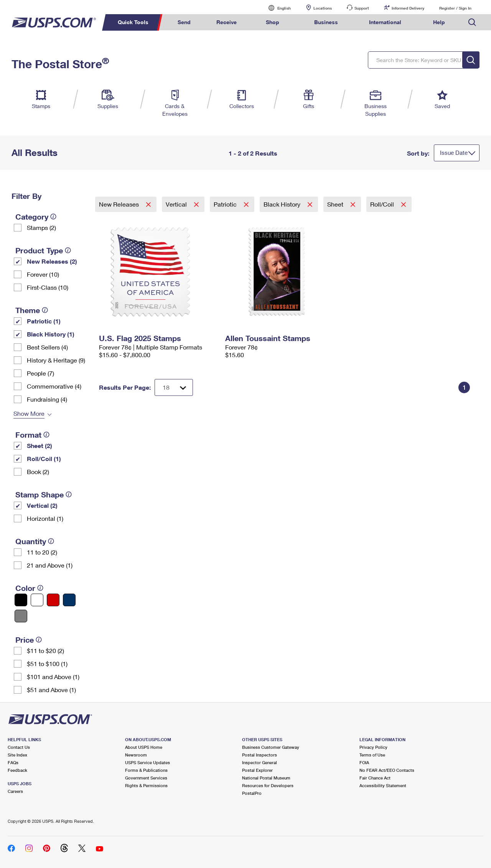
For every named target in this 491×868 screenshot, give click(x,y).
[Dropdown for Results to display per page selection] (174, 387)
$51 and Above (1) (51, 690)
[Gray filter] (21, 616)
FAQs (13, 762)
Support (362, 8)
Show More (29, 413)
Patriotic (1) (44, 321)
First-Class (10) (48, 287)
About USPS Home (144, 747)
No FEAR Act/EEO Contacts (387, 770)
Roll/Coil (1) (44, 459)
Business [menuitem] (326, 22)
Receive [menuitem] (227, 22)
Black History (283, 204)
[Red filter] (53, 600)
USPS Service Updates (147, 762)
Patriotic (226, 204)
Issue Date (454, 153)
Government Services (146, 778)
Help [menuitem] (439, 22)
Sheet (336, 204)
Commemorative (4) (54, 386)
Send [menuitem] (184, 22)
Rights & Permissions (146, 785)
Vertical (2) (42, 505)
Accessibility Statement (383, 785)
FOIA (364, 762)
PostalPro (252, 793)
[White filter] (37, 600)
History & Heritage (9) (56, 360)
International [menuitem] (385, 22)
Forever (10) (43, 274)
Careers (15, 791)
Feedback (17, 770)
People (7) (40, 373)
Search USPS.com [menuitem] (472, 22)
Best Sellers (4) (47, 347)
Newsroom (136, 755)
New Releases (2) (52, 261)
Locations (323, 8)
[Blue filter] (69, 600)
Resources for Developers (268, 785)
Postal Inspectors (260, 755)
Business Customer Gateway (271, 747)
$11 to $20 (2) (45, 651)
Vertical (177, 204)
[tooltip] (53, 217)
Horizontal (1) (45, 518)
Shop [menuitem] (273, 22)
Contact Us (19, 747)
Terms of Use (372, 755)
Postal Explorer (257, 770)
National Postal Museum (266, 778)
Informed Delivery (408, 8)
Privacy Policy (373, 747)
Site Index (17, 755)
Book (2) (38, 472)
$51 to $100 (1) (47, 664)
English (276, 8)
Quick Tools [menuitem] (133, 22)
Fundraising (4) (47, 399)
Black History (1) (51, 334)
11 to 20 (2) (42, 552)
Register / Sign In (455, 8)
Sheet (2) (40, 445)
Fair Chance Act (375, 778)
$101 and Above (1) (53, 677)
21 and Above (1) (50, 565)
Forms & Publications (146, 770)
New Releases (120, 204)
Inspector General (260, 762)
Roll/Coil (383, 204)
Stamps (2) (41, 227)
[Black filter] (21, 600)
